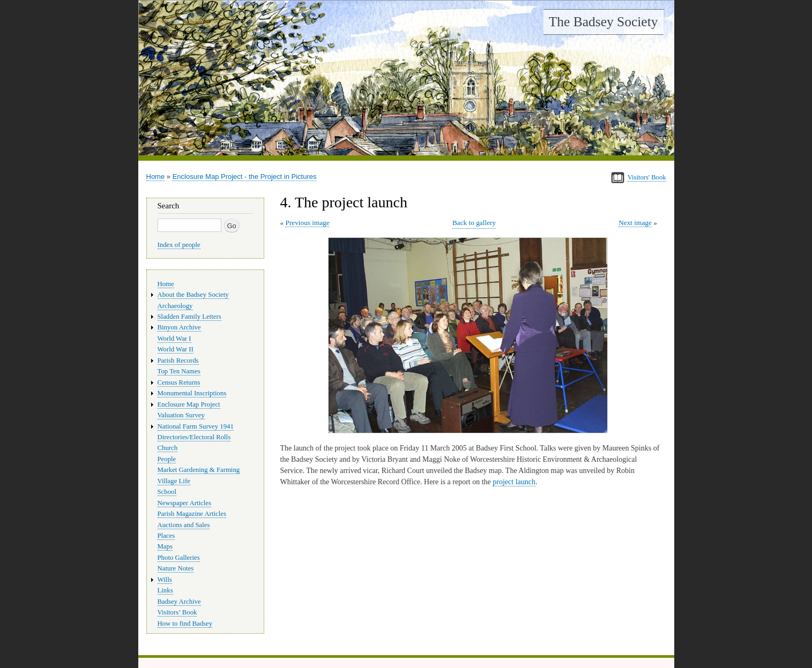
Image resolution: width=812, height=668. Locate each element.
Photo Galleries (179, 558)
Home (156, 177)
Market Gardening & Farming (199, 470)
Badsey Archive (179, 602)
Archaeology (175, 306)
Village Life (174, 481)
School (167, 492)
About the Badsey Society (193, 295)
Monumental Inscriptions (192, 393)
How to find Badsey (185, 624)
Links (165, 590)
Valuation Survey (181, 415)
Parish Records (178, 361)
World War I (174, 339)
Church (168, 448)
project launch (514, 482)
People (167, 459)
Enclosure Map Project (189, 404)
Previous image (307, 223)
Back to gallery (474, 223)
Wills (165, 580)
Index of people (179, 245)
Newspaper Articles (184, 503)
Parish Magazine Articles (192, 514)
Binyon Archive (179, 327)
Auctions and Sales (184, 525)
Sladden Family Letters (189, 317)
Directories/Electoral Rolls (194, 437)
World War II (176, 349)
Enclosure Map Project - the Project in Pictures (245, 177)
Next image (635, 223)
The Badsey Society (604, 22)
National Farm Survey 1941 (196, 426)
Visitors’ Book (177, 612)
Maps (165, 546)
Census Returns (179, 382)
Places (166, 536)
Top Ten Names (179, 371)
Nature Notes (176, 568)
